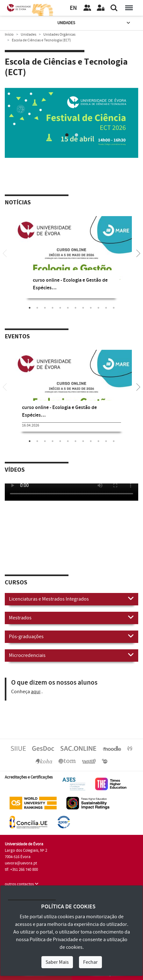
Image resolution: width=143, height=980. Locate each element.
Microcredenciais (71, 655)
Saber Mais (57, 962)
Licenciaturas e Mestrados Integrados (71, 599)
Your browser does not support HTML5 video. (71, 492)
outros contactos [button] (22, 884)
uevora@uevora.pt (21, 863)
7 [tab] (75, 308)
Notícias (18, 203)
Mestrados (71, 617)
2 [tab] (76, 135)
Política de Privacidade (54, 940)
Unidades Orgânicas (59, 35)
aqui (36, 692)
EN (73, 8)
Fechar (90, 962)
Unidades (94, 23)
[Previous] (5, 253)
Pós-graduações (71, 636)
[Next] (138, 253)
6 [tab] (68, 308)
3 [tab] (45, 308)
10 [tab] (98, 308)
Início (9, 35)
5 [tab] (60, 308)
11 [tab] (106, 308)
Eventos (17, 337)
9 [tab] (91, 308)
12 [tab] (114, 308)
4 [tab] (53, 308)
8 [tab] (83, 308)
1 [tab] (67, 135)
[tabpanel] (71, 123)
